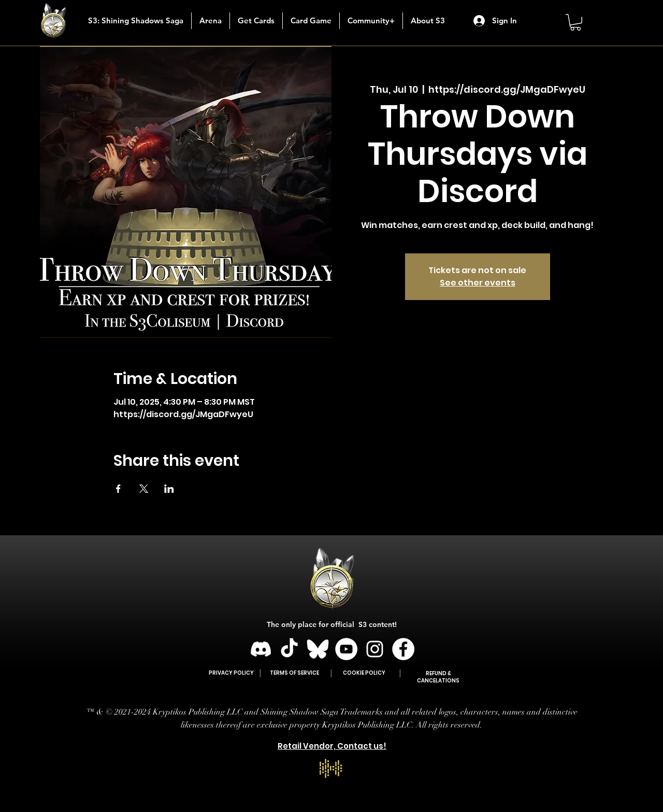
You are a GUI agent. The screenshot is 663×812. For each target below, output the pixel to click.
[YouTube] (346, 649)
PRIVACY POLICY (231, 673)
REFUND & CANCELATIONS (438, 677)
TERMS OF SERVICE (294, 673)
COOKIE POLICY (364, 673)
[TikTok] (289, 649)
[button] (256, 21)
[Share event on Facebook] (118, 489)
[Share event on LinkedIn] (169, 489)
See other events (478, 283)
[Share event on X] (144, 489)
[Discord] (261, 649)
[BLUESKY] (318, 649)
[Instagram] (375, 649)
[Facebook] (403, 649)
